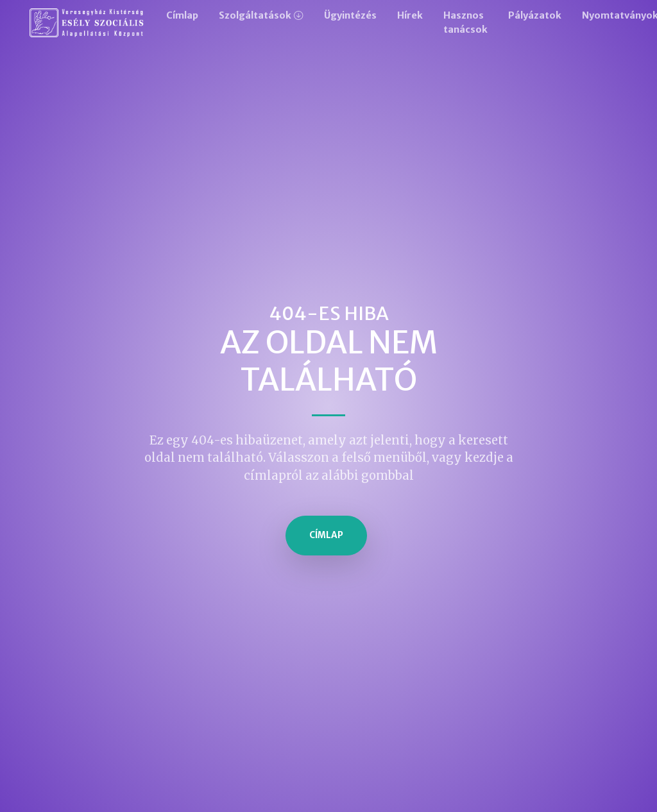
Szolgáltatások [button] (255, 15)
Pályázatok (535, 15)
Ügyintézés (350, 15)
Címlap (182, 15)
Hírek (410, 15)
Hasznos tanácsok (465, 22)
